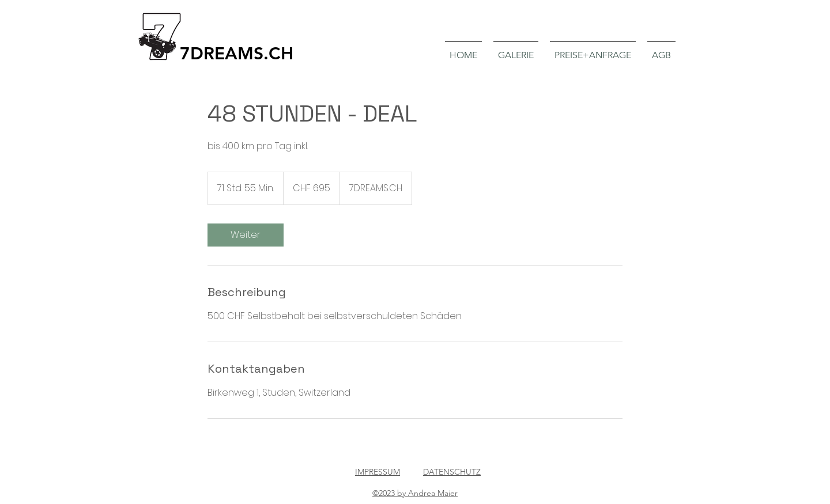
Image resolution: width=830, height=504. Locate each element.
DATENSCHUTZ (452, 472)
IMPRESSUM (378, 472)
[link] (246, 235)
